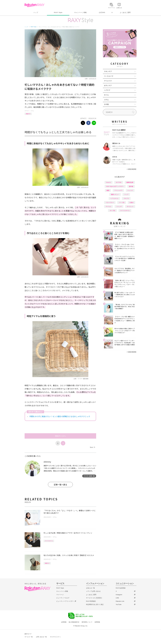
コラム (32, 111)
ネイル (106, 95)
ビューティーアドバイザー (65, 601)
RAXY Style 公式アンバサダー (115, 186)
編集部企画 (130, 182)
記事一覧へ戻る (60, 485)
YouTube (119, 604)
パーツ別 (122, 202)
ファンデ (119, 206)
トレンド (130, 190)
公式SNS (102, 12)
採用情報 (97, 622)
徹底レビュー (115, 194)
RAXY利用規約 (91, 601)
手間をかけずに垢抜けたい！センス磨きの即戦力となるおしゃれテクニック (60, 416)
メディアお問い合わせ (93, 591)
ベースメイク (109, 76)
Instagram (119, 595)
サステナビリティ (55, 637)
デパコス (108, 206)
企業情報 (64, 622)
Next (92, 447)
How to (109, 182)
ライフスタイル (49, 541)
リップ (126, 194)
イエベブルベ (110, 202)
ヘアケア (107, 90)
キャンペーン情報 (80, 12)
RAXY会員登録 (121, 588)
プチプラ (126, 198)
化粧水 (131, 202)
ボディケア (108, 85)
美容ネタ (28, 114)
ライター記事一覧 (89, 476)
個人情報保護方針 (74, 622)
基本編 (131, 186)
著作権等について (87, 622)
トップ (36, 12)
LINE (117, 598)
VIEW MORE (132, 169)
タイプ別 (112, 210)
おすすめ (119, 182)
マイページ (60, 595)
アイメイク (108, 81)
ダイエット (130, 206)
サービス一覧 (29, 637)
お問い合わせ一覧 (41, 637)
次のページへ (60, 436)
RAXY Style (58, 12)
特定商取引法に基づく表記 (95, 604)
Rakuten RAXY (34, 5)
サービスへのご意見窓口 (94, 598)
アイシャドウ (118, 190)
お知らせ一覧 (90, 588)
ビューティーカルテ (63, 598)
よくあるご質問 (125, 12)
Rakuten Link (120, 601)
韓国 (108, 190)
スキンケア (108, 71)
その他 (106, 104)
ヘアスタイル (114, 198)
